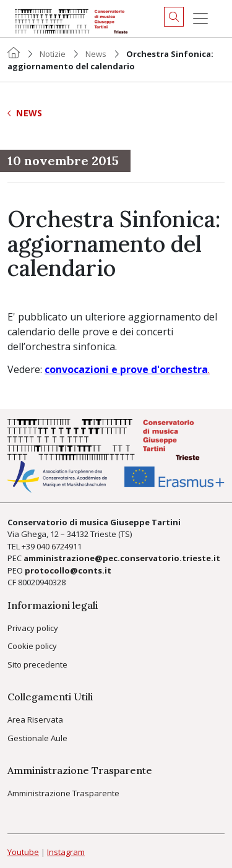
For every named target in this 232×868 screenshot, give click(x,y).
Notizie (53, 54)
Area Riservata (35, 720)
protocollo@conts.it (68, 570)
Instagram (66, 852)
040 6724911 (59, 546)
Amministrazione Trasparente (63, 793)
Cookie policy (32, 646)
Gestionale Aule (37, 738)
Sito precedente (37, 664)
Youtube (23, 852)
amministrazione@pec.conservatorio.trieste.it (122, 558)
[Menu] (200, 19)
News (96, 54)
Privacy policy (33, 628)
